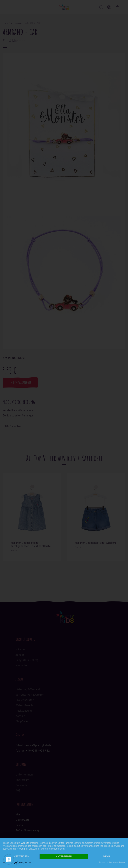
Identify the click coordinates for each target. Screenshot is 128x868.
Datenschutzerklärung (117, 862)
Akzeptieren (64, 857)
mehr (106, 857)
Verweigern (21, 857)
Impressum (103, 862)
